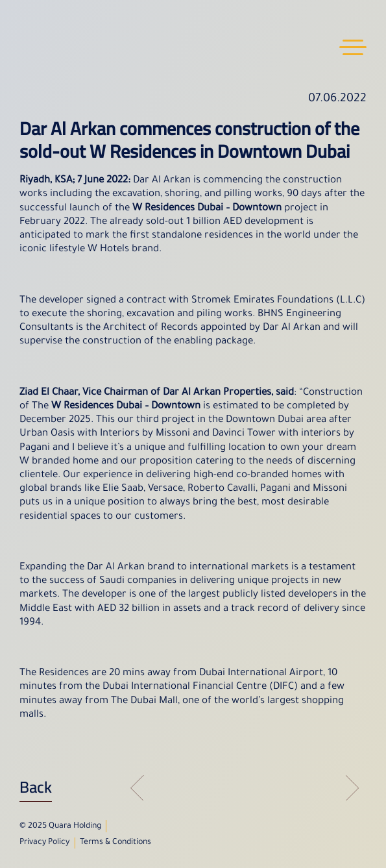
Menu (353, 47)
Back (36, 787)
